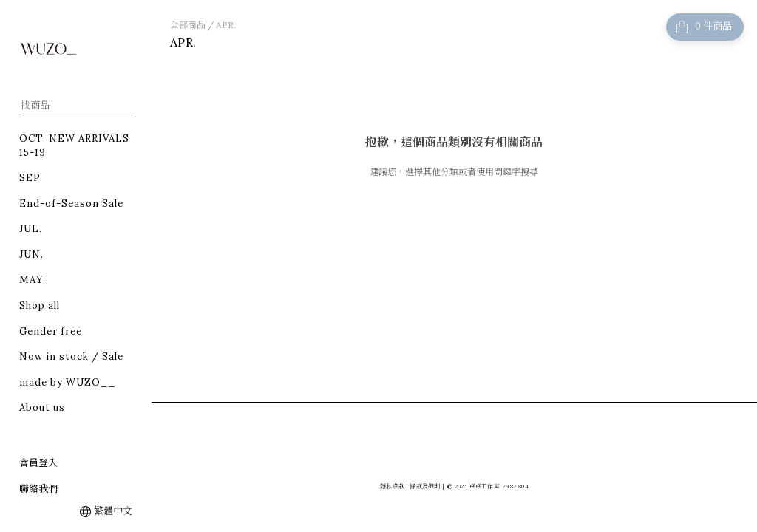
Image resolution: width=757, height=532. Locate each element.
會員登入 (38, 463)
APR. (226, 25)
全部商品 (188, 25)
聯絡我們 (38, 489)
